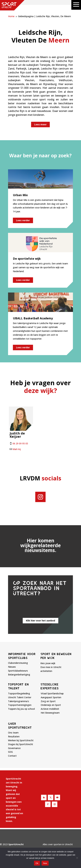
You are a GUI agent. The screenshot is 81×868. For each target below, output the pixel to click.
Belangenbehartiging (19, 675)
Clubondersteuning (18, 663)
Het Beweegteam (50, 713)
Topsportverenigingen (20, 705)
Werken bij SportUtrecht (21, 740)
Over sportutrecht (20, 726)
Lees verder (23, 220)
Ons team (13, 733)
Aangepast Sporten (51, 697)
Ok (37, 863)
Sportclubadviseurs (18, 671)
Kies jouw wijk (48, 663)
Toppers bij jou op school (21, 709)
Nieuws (12, 667)
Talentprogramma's (19, 701)
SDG (10, 752)
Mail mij (17, 449)
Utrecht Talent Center (20, 697)
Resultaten (14, 736)
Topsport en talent (18, 686)
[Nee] (77, 858)
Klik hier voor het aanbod (40, 621)
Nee (45, 863)
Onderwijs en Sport (51, 705)
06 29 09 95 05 (20, 443)
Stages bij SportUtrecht (21, 744)
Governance (14, 748)
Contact (12, 756)
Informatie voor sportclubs (22, 656)
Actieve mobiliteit (50, 709)
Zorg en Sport (48, 701)
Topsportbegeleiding (19, 693)
